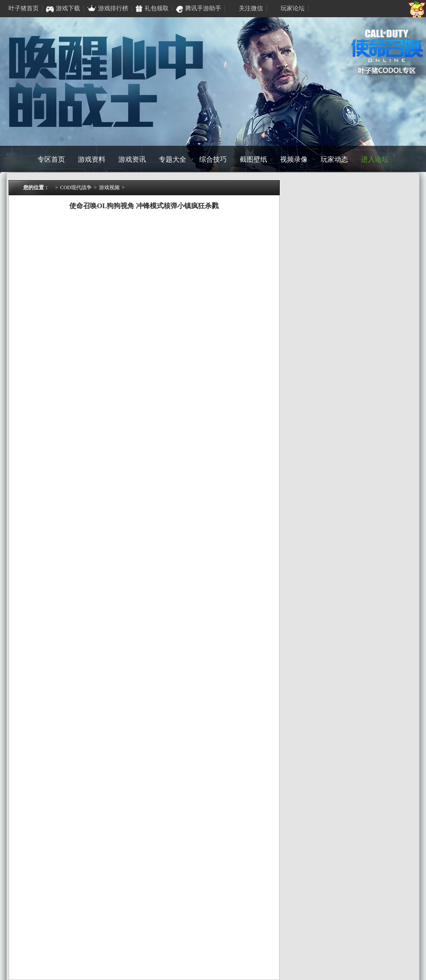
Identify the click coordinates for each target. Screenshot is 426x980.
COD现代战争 (76, 187)
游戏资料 (92, 159)
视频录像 (294, 159)
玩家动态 (334, 159)
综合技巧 (213, 159)
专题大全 (173, 159)
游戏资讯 (132, 159)
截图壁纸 (253, 159)
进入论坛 (375, 159)
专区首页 (51, 159)
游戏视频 (109, 187)
